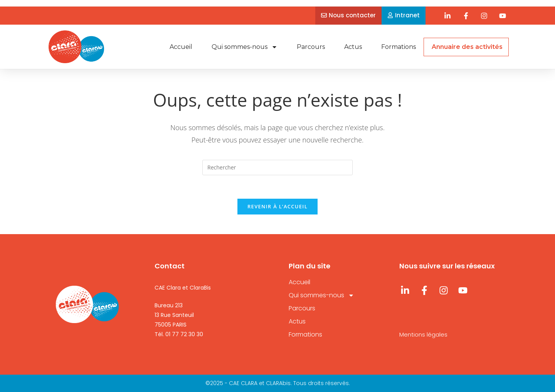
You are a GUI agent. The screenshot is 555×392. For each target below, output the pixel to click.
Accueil (181, 47)
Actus (353, 47)
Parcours (311, 47)
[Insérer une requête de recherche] (277, 168)
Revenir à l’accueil (277, 206)
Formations (399, 47)
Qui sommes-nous (245, 47)
